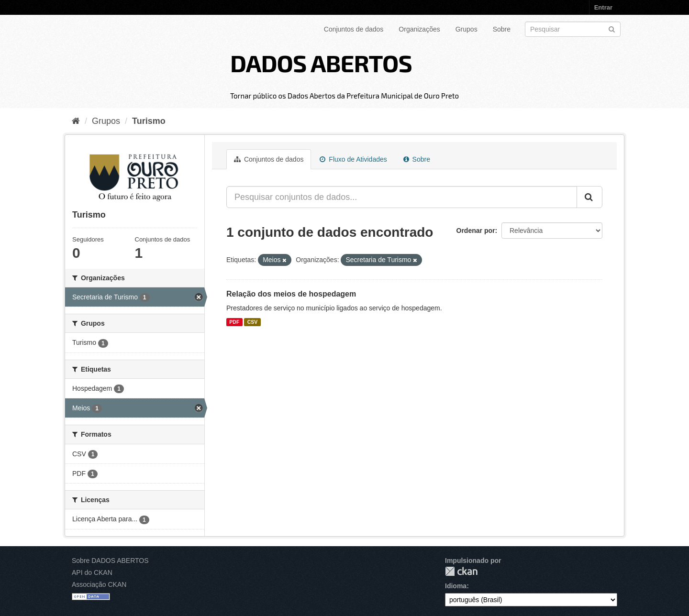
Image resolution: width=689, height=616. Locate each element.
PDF (234, 322)
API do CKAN (92, 572)
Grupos (467, 29)
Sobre (502, 29)
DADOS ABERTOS (321, 63)
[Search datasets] (573, 29)
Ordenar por (476, 231)
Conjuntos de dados (354, 29)
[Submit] (612, 28)
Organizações (419, 29)
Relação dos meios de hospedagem (291, 294)
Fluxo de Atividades (353, 159)
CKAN (461, 571)
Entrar (603, 7)
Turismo (149, 121)
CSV (253, 322)
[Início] (76, 121)
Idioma (456, 586)
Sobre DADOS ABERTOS (110, 561)
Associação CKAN (99, 584)
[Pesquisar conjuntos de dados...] (402, 197)
